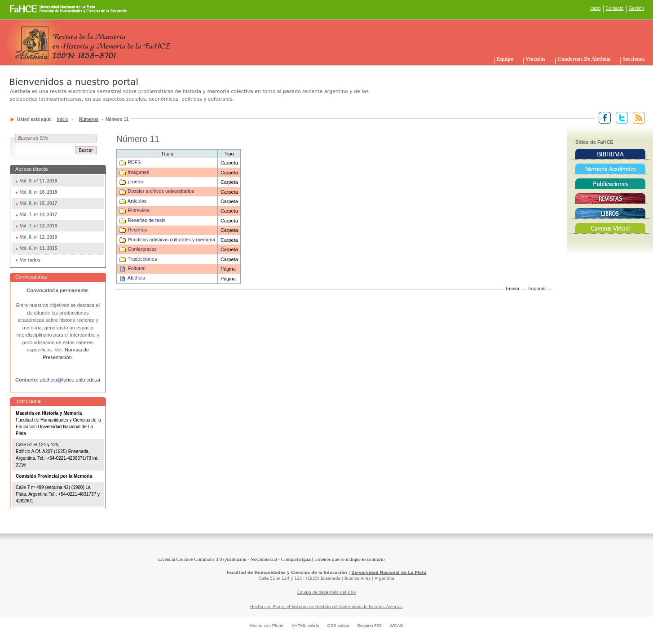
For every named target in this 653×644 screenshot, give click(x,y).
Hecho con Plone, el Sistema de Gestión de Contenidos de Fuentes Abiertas (326, 607)
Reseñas (137, 230)
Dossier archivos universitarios (161, 191)
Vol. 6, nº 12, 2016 (38, 237)
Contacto (615, 8)
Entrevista (139, 210)
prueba (135, 182)
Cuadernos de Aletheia (584, 59)
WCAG (396, 625)
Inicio (595, 8)
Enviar (513, 289)
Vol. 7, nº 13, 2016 (38, 226)
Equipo (505, 59)
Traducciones (142, 259)
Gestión (636, 8)
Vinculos (535, 59)
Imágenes (138, 172)
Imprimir (537, 289)
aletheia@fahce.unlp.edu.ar (70, 380)
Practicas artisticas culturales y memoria (171, 240)
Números (89, 119)
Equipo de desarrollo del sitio (327, 592)
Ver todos (30, 260)
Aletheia (136, 278)
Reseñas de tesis (146, 220)
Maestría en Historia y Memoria (49, 413)
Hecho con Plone (267, 625)
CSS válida (338, 625)
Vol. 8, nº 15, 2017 (38, 203)
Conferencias (142, 249)
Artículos (137, 201)
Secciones (633, 59)
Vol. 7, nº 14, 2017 (38, 215)
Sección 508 (369, 625)
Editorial (136, 268)
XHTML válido (305, 625)
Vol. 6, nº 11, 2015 (38, 248)
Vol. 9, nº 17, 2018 (38, 181)
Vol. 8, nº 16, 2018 (38, 192)
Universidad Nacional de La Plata (389, 573)
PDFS (134, 162)
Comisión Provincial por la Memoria (54, 476)
